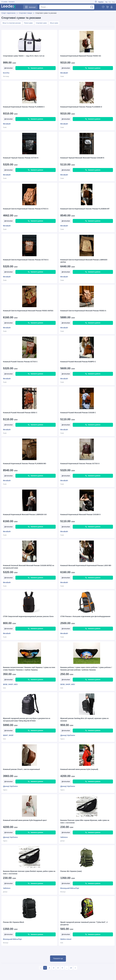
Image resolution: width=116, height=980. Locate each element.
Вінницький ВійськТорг (70, 889)
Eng (113, 2)
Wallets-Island (66, 940)
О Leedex (4, 2)
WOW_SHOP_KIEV (10, 685)
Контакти (12, 2)
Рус (110, 2)
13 (71, 968)
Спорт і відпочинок (8, 13)
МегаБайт (64, 73)
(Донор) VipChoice (68, 736)
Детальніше (9, 68)
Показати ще (58, 959)
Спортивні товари (25, 13)
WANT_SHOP (8, 736)
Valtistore (64, 838)
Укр (106, 2)
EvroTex (6, 73)
